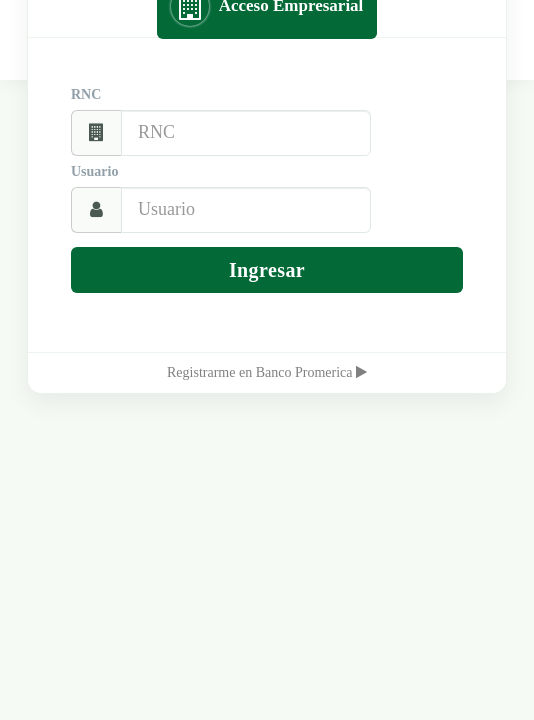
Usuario (94, 171)
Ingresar (267, 270)
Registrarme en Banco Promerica (267, 372)
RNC (86, 94)
